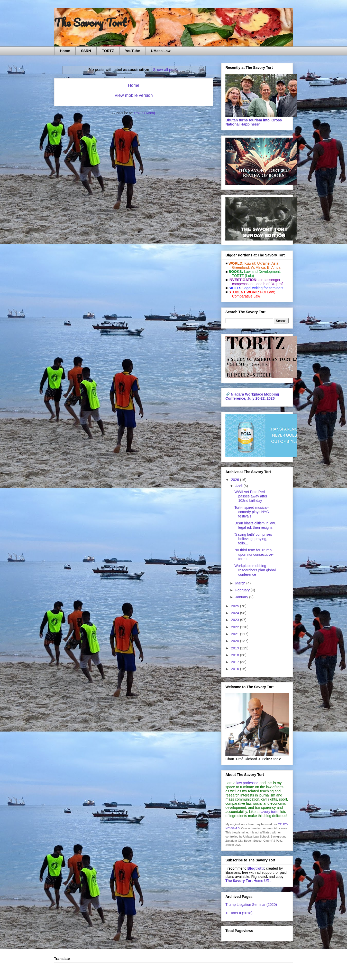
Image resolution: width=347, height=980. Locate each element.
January (242, 597)
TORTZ (108, 51)
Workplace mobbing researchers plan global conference (255, 570)
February (243, 590)
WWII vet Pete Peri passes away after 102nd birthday (251, 496)
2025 (236, 606)
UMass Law (161, 51)
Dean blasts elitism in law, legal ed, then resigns (255, 525)
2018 (236, 655)
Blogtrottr (256, 868)
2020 (236, 641)
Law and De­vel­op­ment (262, 272)
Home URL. (249, 881)
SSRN (86, 51)
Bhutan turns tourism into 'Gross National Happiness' (254, 122)
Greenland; (241, 267)
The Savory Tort (90, 22)
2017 (236, 662)
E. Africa (274, 267)
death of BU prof (270, 284)
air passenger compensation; (255, 282)
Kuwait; (250, 263)
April (239, 486)
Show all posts (166, 69)
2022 (236, 627)
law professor (247, 783)
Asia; (275, 263)
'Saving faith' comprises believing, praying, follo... (253, 539)
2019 (236, 648)
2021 (236, 634)
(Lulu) (249, 276)
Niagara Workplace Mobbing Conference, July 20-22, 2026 (252, 396)
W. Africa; (258, 267)
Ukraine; (264, 263)
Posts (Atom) (145, 113)
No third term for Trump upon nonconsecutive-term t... (254, 554)
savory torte (269, 812)
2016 (236, 669)
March (241, 583)
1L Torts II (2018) (239, 913)
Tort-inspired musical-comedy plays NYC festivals (252, 512)
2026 (236, 480)
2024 (236, 613)
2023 (236, 620)
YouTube (132, 51)
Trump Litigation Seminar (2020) (251, 905)
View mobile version (134, 95)
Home (65, 51)
